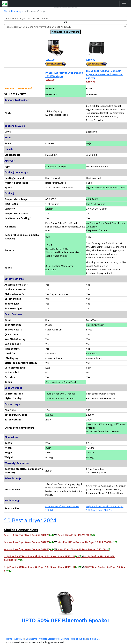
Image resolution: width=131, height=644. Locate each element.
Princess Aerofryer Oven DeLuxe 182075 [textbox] (27, 18)
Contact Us (31, 639)
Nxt (6, 11)
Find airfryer (17, 11)
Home (9, 639)
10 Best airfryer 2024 (30, 520)
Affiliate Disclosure (49, 639)
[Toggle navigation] (124, 4)
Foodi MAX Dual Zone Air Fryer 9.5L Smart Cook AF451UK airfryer (104, 74)
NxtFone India (78, 639)
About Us (19, 639)
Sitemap (65, 639)
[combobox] (65, 18)
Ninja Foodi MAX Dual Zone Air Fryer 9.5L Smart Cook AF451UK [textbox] (38, 27)
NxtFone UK (93, 639)
